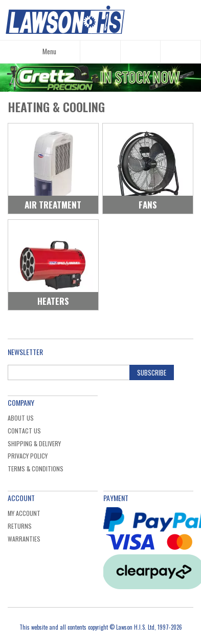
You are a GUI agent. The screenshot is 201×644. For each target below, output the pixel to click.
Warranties (24, 539)
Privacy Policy (28, 456)
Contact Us (24, 431)
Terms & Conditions (36, 469)
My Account (24, 513)
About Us (21, 418)
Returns (20, 526)
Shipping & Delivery (34, 443)
